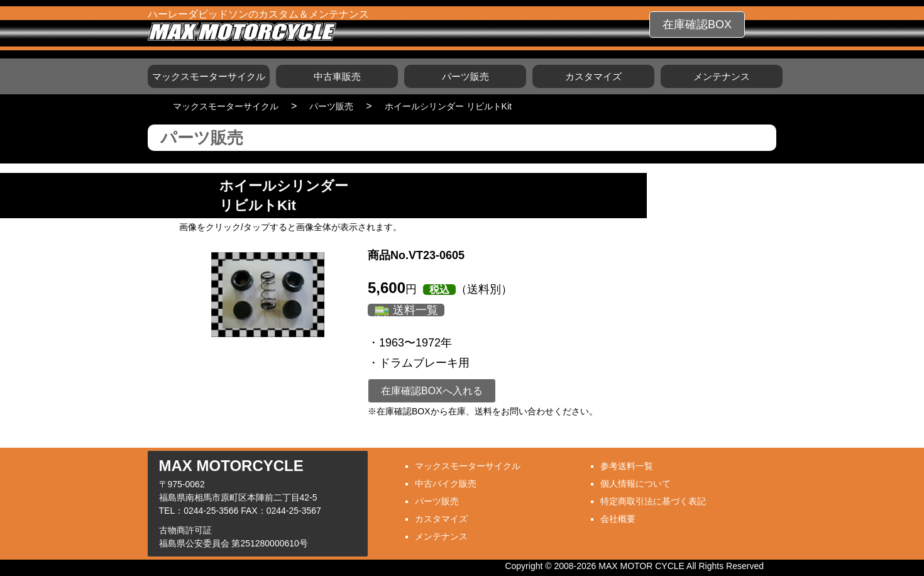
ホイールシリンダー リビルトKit (448, 106)
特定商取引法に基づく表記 (653, 501)
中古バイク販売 (446, 484)
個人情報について (635, 484)
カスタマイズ (593, 76)
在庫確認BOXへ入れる (432, 391)
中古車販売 (337, 76)
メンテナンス (722, 76)
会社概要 (618, 519)
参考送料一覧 (627, 466)
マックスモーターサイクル (209, 76)
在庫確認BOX (697, 25)
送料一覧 (415, 310)
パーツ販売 (465, 76)
